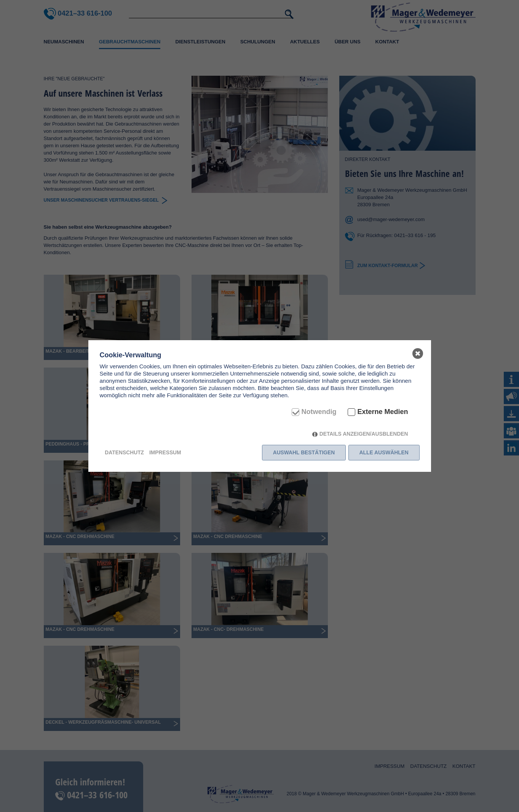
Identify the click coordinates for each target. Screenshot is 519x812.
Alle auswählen (384, 452)
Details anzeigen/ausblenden (364, 434)
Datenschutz (124, 452)
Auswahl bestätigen (304, 452)
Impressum (165, 452)
